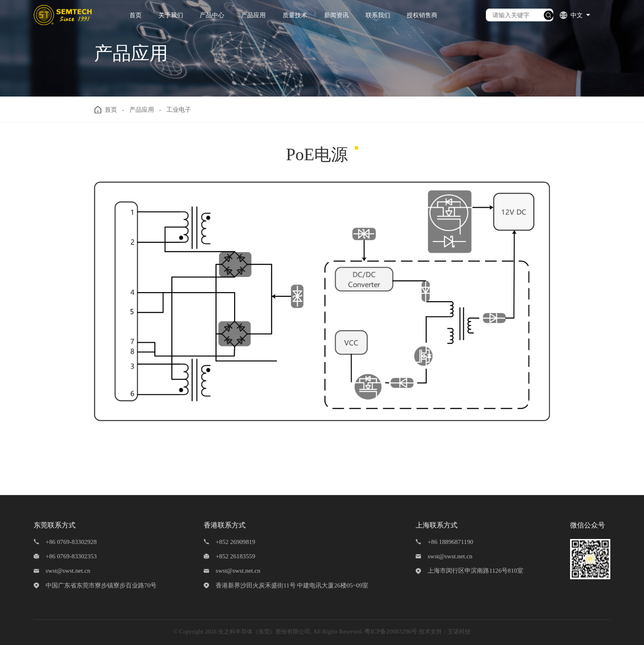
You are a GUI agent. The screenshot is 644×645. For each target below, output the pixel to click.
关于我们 (171, 15)
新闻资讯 (336, 15)
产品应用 (253, 15)
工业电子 (179, 109)
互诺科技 (459, 631)
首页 (136, 15)
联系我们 (378, 15)
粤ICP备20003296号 (391, 631)
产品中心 (212, 15)
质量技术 (295, 15)
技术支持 (430, 631)
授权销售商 (422, 15)
